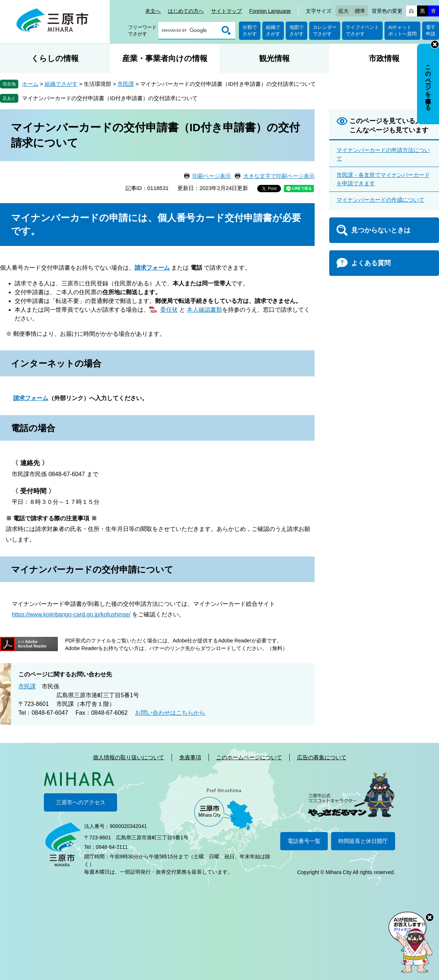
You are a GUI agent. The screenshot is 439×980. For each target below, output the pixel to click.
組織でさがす (273, 31)
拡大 (344, 11)
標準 (360, 11)
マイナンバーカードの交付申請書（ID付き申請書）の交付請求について (110, 98)
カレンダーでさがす (325, 31)
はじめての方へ (186, 11)
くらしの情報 (55, 58)
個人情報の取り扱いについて (129, 757)
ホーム (30, 84)
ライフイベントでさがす (362, 31)
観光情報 (274, 58)
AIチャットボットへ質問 (402, 31)
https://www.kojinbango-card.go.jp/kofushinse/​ (71, 614)
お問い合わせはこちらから (170, 713)
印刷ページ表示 (212, 176)
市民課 (126, 84)
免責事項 (190, 757)
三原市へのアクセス (81, 802)
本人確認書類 (205, 310)
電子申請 (431, 31)
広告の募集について (322, 757)
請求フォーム (31, 398)
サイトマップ (226, 11)
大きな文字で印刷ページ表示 (279, 176)
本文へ (153, 11)
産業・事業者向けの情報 (165, 58)
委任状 (169, 310)
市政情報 (384, 58)
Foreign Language (270, 11)
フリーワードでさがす (142, 31)
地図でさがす (297, 31)
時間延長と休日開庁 (363, 841)
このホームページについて (249, 757)
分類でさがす (250, 31)
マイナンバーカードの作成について (380, 200)
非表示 (435, 44)
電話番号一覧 (304, 841)
